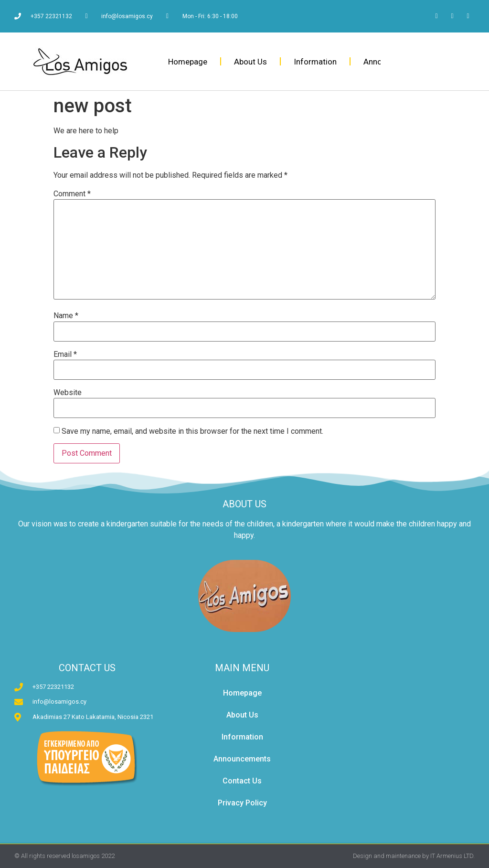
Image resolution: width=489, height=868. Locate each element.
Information (315, 62)
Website (68, 393)
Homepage (188, 62)
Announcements (242, 759)
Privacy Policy (242, 803)
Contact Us (242, 781)
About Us (250, 62)
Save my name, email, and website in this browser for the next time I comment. (192, 431)
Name (66, 316)
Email (65, 354)
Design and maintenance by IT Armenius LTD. (414, 856)
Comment (72, 194)
